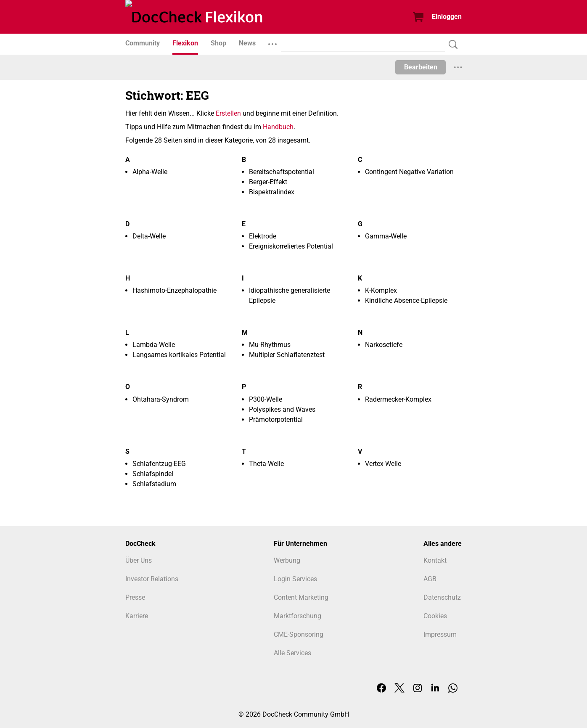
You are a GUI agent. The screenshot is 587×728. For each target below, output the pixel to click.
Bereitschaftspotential (282, 172)
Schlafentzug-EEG (159, 464)
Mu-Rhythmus (270, 345)
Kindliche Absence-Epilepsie (406, 300)
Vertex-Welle (383, 464)
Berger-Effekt (268, 182)
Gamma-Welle (386, 236)
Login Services (295, 579)
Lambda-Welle (154, 345)
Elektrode (263, 236)
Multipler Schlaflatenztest (287, 355)
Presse (135, 597)
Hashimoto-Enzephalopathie (175, 290)
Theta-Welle (266, 464)
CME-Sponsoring (299, 634)
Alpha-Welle (150, 172)
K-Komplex (381, 290)
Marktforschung (297, 616)
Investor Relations (152, 579)
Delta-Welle (149, 236)
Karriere (137, 616)
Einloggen (447, 17)
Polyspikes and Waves (282, 409)
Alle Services (292, 653)
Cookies (435, 616)
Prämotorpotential (276, 420)
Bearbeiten (421, 67)
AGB (430, 579)
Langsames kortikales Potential (179, 355)
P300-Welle (266, 399)
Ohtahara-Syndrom (161, 399)
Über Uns (139, 560)
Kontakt (435, 560)
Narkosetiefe (384, 345)
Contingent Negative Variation (409, 172)
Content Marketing (301, 597)
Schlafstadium (154, 484)
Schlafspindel (153, 474)
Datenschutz (442, 597)
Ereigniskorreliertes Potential (291, 246)
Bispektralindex (272, 192)
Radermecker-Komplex (398, 399)
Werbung (287, 560)
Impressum (440, 634)
